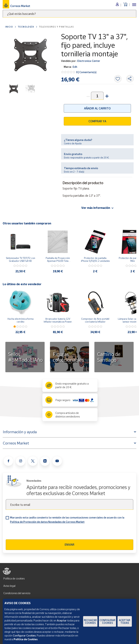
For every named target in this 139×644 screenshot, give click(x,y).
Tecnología (26, 27)
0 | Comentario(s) (86, 72)
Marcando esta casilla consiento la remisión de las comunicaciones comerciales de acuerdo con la (67, 520)
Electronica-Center (88, 61)
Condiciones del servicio (17, 593)
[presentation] (33, 532)
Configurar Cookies (107, 621)
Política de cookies (14, 578)
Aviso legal (9, 586)
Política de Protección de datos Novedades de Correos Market (47, 522)
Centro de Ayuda (73, 143)
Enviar (69, 545)
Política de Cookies (26, 639)
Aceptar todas (125, 621)
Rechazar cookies (90, 621)
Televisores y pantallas (56, 27)
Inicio (9, 27)
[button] (107, 96)
